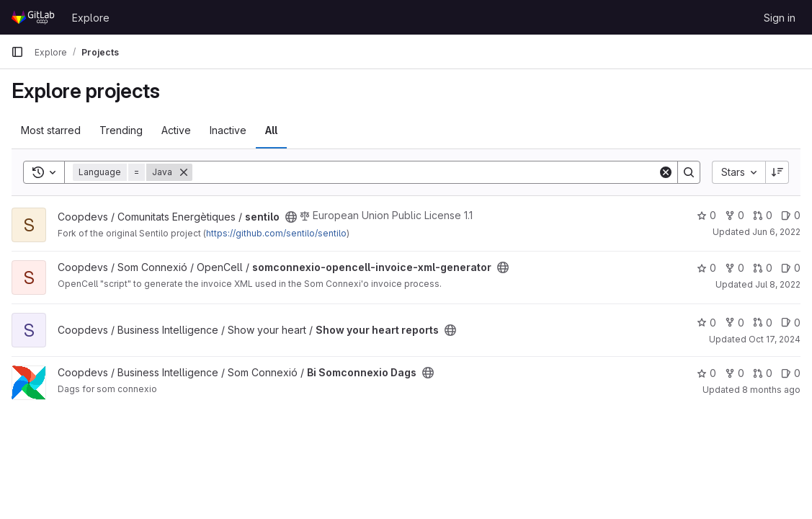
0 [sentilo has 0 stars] (706, 215)
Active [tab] (176, 130)
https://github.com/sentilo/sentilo (276, 233)
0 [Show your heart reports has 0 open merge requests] (763, 323)
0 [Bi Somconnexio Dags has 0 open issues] (791, 373)
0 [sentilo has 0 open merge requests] (763, 215)
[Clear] (666, 172)
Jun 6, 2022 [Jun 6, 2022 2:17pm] (776, 232)
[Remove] (184, 172)
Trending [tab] (121, 130)
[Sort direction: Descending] (777, 172)
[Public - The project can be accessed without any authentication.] (291, 217)
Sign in (780, 18)
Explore (91, 18)
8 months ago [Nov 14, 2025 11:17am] (771, 390)
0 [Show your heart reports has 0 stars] (706, 323)
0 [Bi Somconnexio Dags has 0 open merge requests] (763, 373)
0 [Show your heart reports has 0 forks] (735, 323)
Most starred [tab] (51, 130)
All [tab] (271, 130)
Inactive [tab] (228, 130)
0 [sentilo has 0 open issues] (791, 215)
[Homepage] (34, 17)
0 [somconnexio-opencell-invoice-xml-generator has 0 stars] (706, 268)
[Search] (425, 172)
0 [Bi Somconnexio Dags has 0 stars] (706, 373)
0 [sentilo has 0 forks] (735, 215)
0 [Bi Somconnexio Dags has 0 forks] (735, 373)
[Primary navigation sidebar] (17, 52)
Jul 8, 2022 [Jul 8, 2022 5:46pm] (778, 284)
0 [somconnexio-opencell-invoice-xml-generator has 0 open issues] (791, 268)
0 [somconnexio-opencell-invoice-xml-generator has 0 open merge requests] (763, 268)
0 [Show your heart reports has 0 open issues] (791, 323)
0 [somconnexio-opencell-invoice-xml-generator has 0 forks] (735, 268)
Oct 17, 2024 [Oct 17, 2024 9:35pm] (775, 339)
